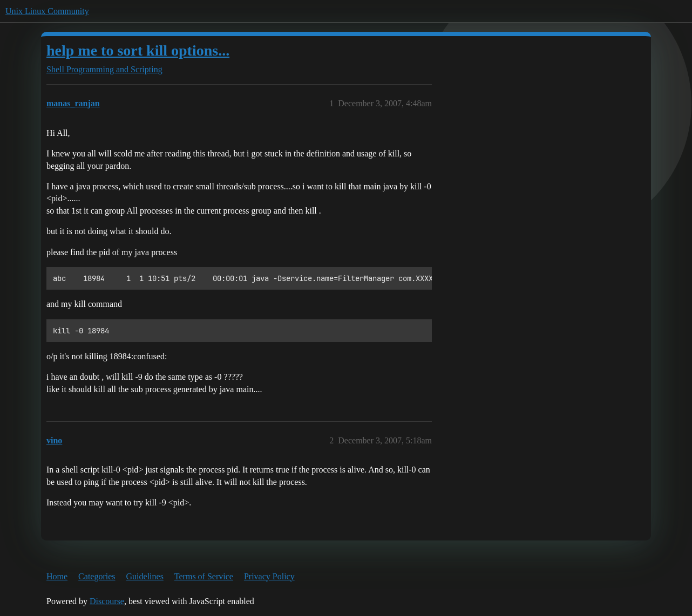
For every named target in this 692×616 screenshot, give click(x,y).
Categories (97, 576)
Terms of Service (204, 576)
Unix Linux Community (47, 11)
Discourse (107, 601)
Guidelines (145, 576)
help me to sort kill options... (138, 50)
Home (57, 576)
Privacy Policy (269, 576)
